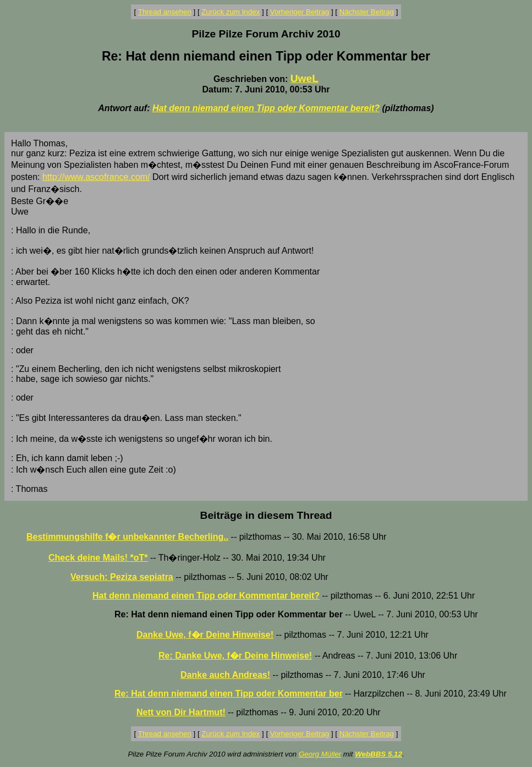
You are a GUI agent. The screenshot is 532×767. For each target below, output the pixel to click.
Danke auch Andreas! (225, 675)
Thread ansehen (165, 12)
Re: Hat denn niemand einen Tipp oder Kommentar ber (229, 694)
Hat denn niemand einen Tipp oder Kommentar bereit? (266, 108)
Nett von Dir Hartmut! (181, 712)
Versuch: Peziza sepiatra (122, 577)
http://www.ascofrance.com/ (96, 177)
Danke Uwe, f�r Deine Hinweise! (205, 635)
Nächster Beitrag (367, 12)
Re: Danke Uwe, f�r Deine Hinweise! (235, 656)
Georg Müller (320, 754)
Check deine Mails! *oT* (98, 558)
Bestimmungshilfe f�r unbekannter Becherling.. (127, 537)
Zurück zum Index (231, 12)
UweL (305, 78)
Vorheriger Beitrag (300, 12)
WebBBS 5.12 (379, 754)
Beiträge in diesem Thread (266, 515)
